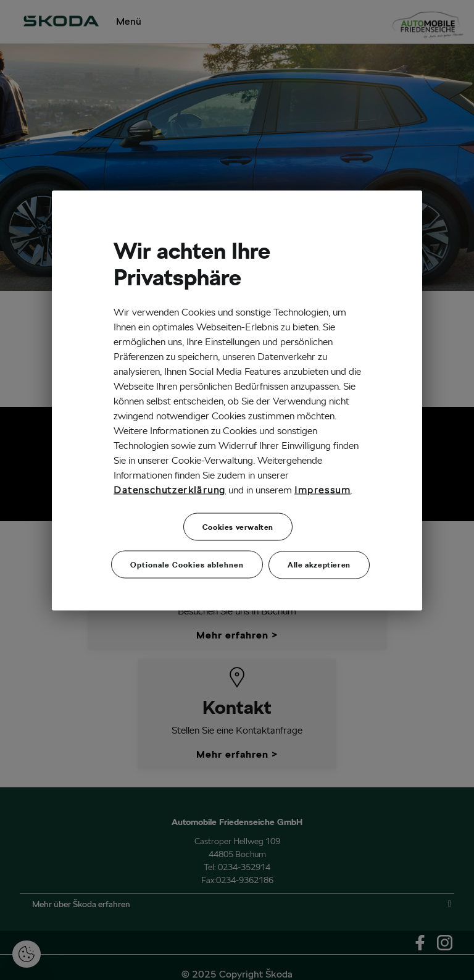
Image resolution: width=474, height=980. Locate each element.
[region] (237, 400)
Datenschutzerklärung (170, 490)
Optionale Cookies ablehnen (187, 565)
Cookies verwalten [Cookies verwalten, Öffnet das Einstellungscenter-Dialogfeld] (238, 526)
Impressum (322, 490)
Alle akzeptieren (319, 565)
